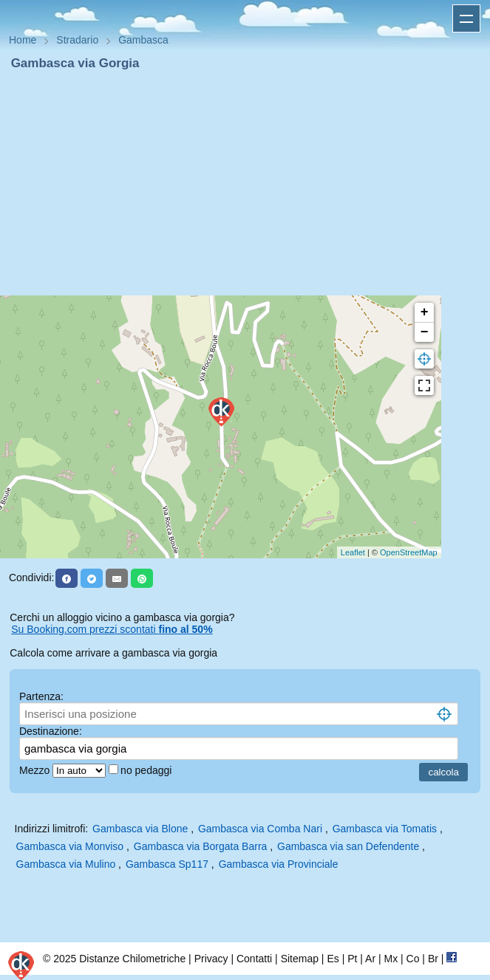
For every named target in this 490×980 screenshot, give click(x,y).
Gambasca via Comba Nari (260, 829)
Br (433, 959)
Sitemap (300, 959)
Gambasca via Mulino (66, 864)
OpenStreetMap (409, 552)
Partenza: (41, 696)
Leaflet (353, 552)
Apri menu (466, 18)
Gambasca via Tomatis (385, 829)
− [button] (425, 332)
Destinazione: (51, 731)
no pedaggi (147, 770)
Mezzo (36, 770)
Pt (352, 959)
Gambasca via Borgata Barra (201, 846)
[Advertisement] (245, 183)
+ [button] (425, 312)
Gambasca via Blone (140, 829)
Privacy (211, 959)
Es (333, 959)
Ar (370, 959)
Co (413, 959)
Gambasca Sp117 (167, 864)
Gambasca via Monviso (70, 846)
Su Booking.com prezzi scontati (112, 629)
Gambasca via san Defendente (348, 846)
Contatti (254, 959)
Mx (391, 959)
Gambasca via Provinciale (279, 864)
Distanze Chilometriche (132, 959)
